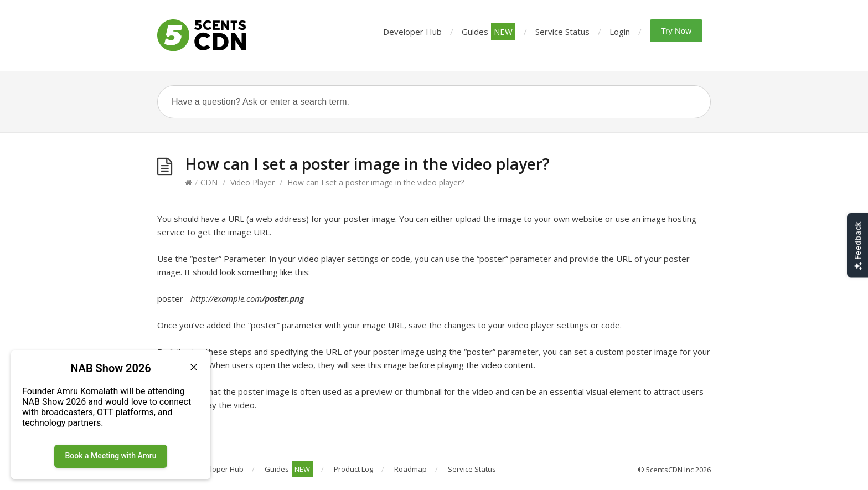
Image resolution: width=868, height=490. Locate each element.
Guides (489, 32)
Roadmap (410, 469)
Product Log (353, 469)
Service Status (562, 32)
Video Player (252, 182)
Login (620, 32)
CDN (209, 182)
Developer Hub (412, 32)
